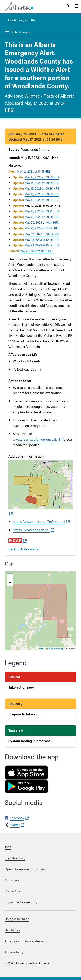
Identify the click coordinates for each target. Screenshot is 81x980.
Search (67, 7)
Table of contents (21, 32)
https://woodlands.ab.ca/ (31, 530)
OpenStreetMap (56, 648)
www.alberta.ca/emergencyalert (36, 439)
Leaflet (41, 648)
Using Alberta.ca (17, 919)
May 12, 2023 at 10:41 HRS (34, 171)
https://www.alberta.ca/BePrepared (39, 522)
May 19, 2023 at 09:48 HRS (42, 217)
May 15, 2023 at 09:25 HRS (42, 188)
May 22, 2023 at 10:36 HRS (42, 234)
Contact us (13, 891)
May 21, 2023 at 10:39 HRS (42, 228)
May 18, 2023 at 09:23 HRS (42, 211)
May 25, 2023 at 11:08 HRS (37, 251)
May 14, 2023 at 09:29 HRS (42, 183)
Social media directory (21, 902)
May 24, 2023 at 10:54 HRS (42, 245)
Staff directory (15, 858)
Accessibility (14, 952)
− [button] (10, 583)
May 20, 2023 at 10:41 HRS (42, 222)
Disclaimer (12, 930)
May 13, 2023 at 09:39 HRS (42, 177)
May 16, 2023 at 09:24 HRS (42, 200)
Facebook (17, 818)
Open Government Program (25, 869)
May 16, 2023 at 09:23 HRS (42, 194)
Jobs (8, 847)
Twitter (15, 825)
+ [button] (10, 577)
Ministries (12, 880)
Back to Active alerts (23, 549)
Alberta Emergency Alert (22, 20)
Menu (76, 7)
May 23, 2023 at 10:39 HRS (42, 240)
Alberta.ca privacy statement (26, 941)
